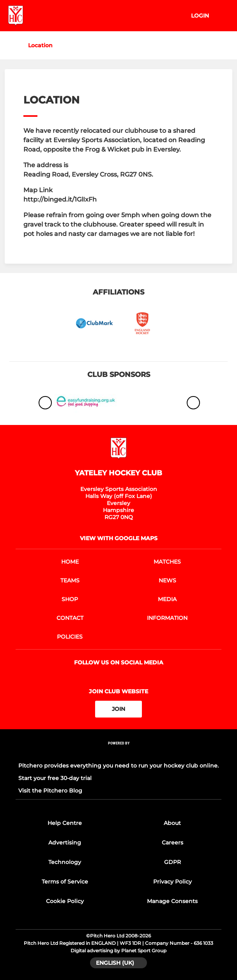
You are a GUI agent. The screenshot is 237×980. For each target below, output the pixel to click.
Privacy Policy (172, 882)
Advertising (65, 843)
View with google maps (119, 538)
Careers (172, 843)
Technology (65, 862)
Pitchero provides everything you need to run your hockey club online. (118, 766)
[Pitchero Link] (118, 753)
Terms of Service (65, 882)
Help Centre (65, 823)
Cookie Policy (65, 901)
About (172, 823)
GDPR (172, 862)
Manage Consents (172, 901)
